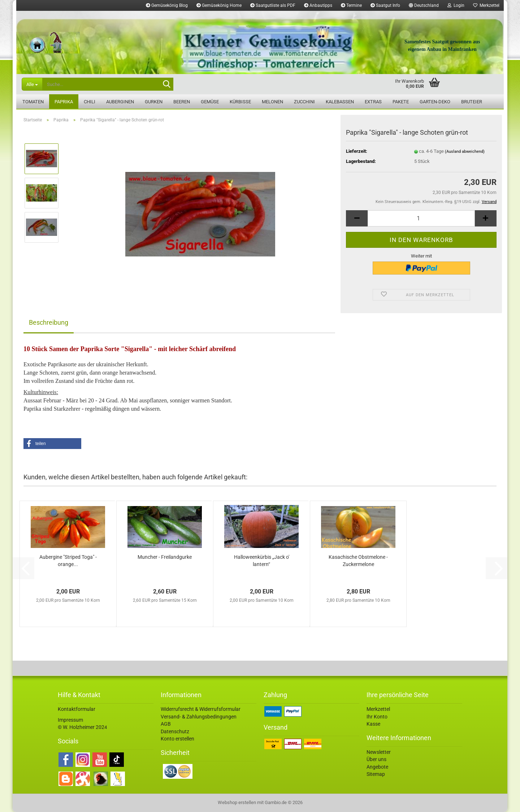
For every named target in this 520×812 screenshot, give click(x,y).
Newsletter (379, 752)
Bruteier (472, 102)
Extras (373, 102)
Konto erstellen (177, 739)
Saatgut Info (385, 5)
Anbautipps (318, 5)
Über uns (376, 759)
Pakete (401, 102)
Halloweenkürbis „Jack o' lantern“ (262, 561)
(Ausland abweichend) (465, 152)
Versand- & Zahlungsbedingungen (199, 717)
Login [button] (456, 5)
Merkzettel (486, 5)
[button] (424, 5)
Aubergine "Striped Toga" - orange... (68, 561)
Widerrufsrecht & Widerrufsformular (201, 709)
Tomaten (33, 102)
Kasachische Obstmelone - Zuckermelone (358, 561)
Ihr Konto (377, 717)
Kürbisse (240, 102)
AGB (166, 724)
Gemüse (210, 102)
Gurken (154, 102)
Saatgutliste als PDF (273, 5)
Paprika (64, 102)
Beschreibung (49, 322)
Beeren (182, 102)
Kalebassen (340, 102)
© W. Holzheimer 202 (81, 727)
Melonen (272, 102)
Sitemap (376, 774)
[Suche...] (32, 84)
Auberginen (120, 102)
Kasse (373, 724)
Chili (90, 102)
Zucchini (304, 102)
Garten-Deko (435, 102)
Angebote (377, 767)
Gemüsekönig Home (219, 5)
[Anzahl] (421, 218)
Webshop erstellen (237, 802)
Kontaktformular (77, 709)
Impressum (70, 720)
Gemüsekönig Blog (167, 5)
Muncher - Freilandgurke (165, 557)
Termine (351, 5)
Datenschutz (175, 731)
